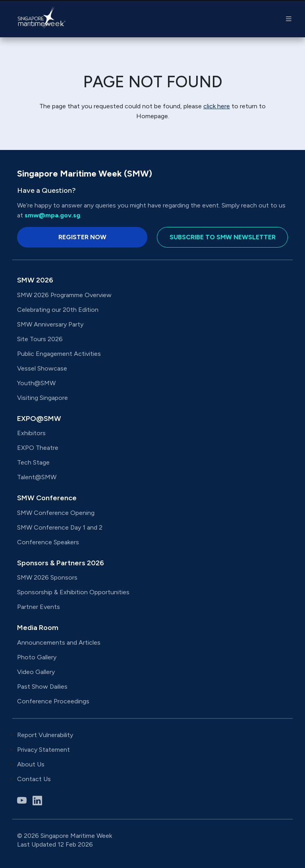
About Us (31, 764)
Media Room (38, 628)
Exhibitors (31, 433)
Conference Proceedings (53, 701)
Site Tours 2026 (40, 339)
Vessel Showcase (42, 368)
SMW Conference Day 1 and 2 (60, 527)
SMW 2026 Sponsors (47, 577)
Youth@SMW (36, 383)
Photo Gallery (37, 657)
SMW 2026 (35, 280)
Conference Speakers (48, 542)
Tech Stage (33, 462)
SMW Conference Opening (56, 513)
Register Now (82, 237)
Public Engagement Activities (59, 354)
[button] (289, 19)
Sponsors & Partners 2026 (61, 563)
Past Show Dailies (42, 687)
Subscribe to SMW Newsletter (223, 237)
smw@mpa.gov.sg (52, 215)
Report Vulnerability (45, 735)
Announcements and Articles (60, 642)
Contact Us (34, 779)
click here (217, 106)
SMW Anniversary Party (50, 324)
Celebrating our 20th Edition (58, 310)
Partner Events (39, 607)
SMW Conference (47, 498)
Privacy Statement (43, 750)
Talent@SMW (37, 477)
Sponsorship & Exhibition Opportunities (73, 592)
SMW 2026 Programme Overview (64, 295)
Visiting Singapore (42, 398)
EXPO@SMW (39, 419)
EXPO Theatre (38, 448)
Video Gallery (36, 672)
